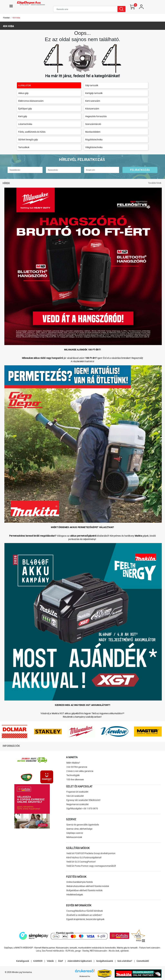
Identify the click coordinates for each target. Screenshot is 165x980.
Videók (50, 961)
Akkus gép (23, 93)
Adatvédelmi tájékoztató (80, 961)
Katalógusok (23, 961)
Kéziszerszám (92, 109)
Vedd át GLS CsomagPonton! (81, 862)
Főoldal (6, 18)
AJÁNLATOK (25, 85)
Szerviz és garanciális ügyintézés (83, 825)
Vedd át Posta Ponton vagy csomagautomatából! (91, 866)
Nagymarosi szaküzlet (78, 804)
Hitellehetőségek (75, 894)
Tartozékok (24, 147)
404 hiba (16, 18)
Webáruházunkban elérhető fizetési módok (88, 886)
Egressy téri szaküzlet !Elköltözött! (83, 800)
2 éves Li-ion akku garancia (80, 771)
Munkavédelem (93, 132)
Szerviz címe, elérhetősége (79, 829)
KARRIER (38, 961)
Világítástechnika (94, 147)
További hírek (155, 183)
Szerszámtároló (93, 124)
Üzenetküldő (143, 961)
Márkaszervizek (74, 837)
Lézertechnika (25, 124)
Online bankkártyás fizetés (80, 882)
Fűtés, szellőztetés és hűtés (32, 132)
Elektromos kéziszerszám (31, 101)
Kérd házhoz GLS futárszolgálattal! (84, 857)
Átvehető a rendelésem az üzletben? (84, 915)
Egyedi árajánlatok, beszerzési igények (85, 919)
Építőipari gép (25, 109)
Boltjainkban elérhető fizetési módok (84, 890)
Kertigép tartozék (94, 93)
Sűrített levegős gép (28, 140)
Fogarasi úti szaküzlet (77, 792)
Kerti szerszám (93, 101)
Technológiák (73, 775)
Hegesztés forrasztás (96, 116)
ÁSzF (61, 961)
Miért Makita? (73, 763)
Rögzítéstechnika (94, 140)
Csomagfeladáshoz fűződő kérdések (85, 911)
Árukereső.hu (85, 976)
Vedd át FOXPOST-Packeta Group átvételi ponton (91, 853)
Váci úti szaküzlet (75, 796)
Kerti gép (23, 116)
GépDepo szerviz (75, 833)
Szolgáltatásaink (105, 961)
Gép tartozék (92, 85)
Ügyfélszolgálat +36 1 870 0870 (82, 808)
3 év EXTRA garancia (77, 767)
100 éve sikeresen (75, 779)
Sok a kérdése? (125, 961)
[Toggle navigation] (11, 6)
